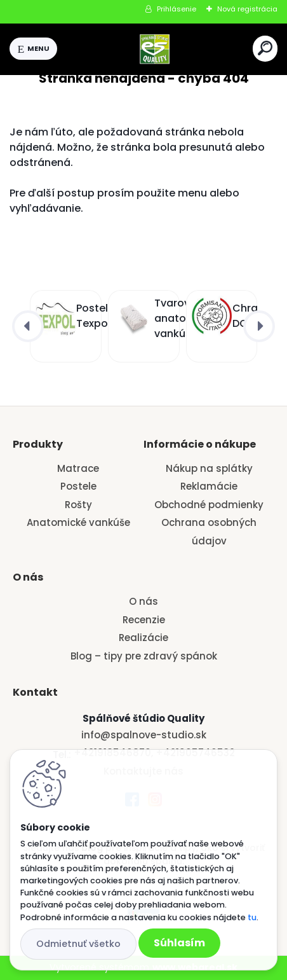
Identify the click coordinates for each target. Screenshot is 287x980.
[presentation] (28, 326)
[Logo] (155, 49)
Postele (78, 486)
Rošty (78, 505)
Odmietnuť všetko (78, 944)
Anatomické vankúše (78, 522)
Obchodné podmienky (209, 505)
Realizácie (143, 638)
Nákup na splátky (209, 468)
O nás (143, 601)
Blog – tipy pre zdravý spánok (144, 656)
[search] (265, 48)
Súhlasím (179, 943)
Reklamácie (209, 486)
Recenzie (144, 620)
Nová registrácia (247, 9)
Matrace (78, 468)
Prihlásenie (177, 9)
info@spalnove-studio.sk (144, 735)
